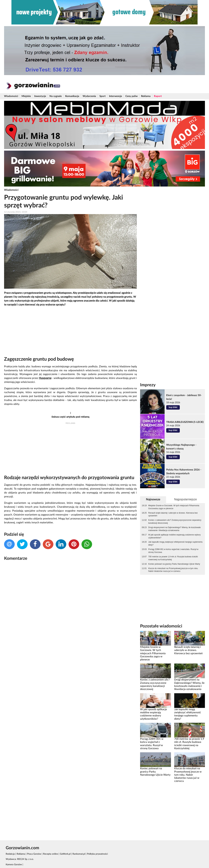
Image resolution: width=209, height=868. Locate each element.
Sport (103, 96)
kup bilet (173, 407)
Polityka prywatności (97, 854)
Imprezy (148, 385)
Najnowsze (153, 499)
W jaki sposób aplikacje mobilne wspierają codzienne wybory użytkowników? (174, 536)
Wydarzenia (89, 96)
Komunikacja (72, 96)
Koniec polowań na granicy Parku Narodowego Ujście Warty (174, 564)
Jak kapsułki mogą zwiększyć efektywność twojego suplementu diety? (175, 543)
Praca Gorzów (34, 854)
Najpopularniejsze (185, 499)
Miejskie (26, 96)
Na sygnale (56, 96)
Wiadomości (11, 96)
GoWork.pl (65, 854)
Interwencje (116, 96)
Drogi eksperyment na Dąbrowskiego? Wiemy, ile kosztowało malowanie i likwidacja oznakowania (174, 529)
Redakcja (10, 854)
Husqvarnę (45, 378)
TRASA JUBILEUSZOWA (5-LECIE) (185, 422)
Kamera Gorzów (14, 865)
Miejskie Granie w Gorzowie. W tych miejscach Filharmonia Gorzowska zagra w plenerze (174, 507)
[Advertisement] (70, 332)
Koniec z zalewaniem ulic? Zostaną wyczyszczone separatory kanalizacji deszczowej (175, 522)
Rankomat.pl (79, 854)
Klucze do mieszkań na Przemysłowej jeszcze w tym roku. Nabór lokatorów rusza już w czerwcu (173, 570)
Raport (158, 96)
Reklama (146, 96)
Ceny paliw (132, 96)
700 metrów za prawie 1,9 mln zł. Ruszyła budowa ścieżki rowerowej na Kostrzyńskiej (173, 558)
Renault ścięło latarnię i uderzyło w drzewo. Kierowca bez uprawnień (173, 514)
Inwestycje (40, 96)
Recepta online (51, 854)
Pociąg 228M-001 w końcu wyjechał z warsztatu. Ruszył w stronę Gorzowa (173, 551)
